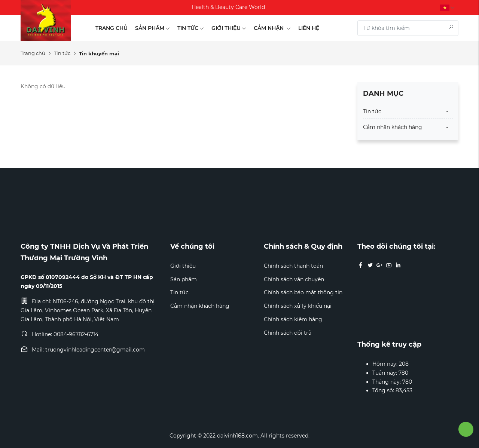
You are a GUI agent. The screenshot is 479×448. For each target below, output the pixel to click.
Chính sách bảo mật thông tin (303, 292)
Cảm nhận (272, 28)
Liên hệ (309, 28)
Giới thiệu (229, 28)
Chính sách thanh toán (293, 266)
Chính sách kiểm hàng (293, 319)
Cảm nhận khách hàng (393, 127)
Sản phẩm (152, 28)
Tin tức (191, 28)
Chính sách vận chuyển (294, 279)
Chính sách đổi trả (288, 333)
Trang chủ (112, 28)
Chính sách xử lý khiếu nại (298, 306)
